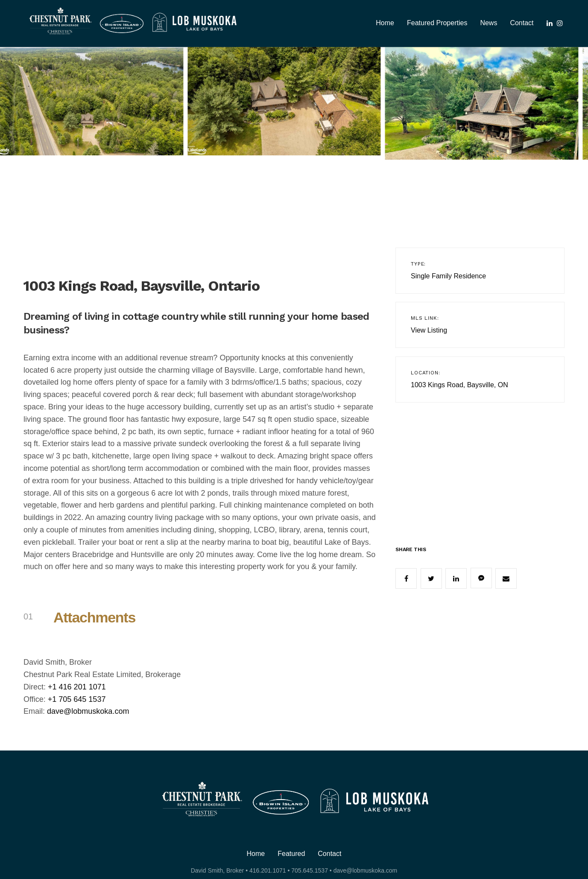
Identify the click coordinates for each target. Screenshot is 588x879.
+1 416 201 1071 (77, 687)
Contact (522, 23)
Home (385, 23)
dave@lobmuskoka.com (88, 711)
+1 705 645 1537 (77, 699)
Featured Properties (437, 23)
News (489, 23)
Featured (291, 854)
